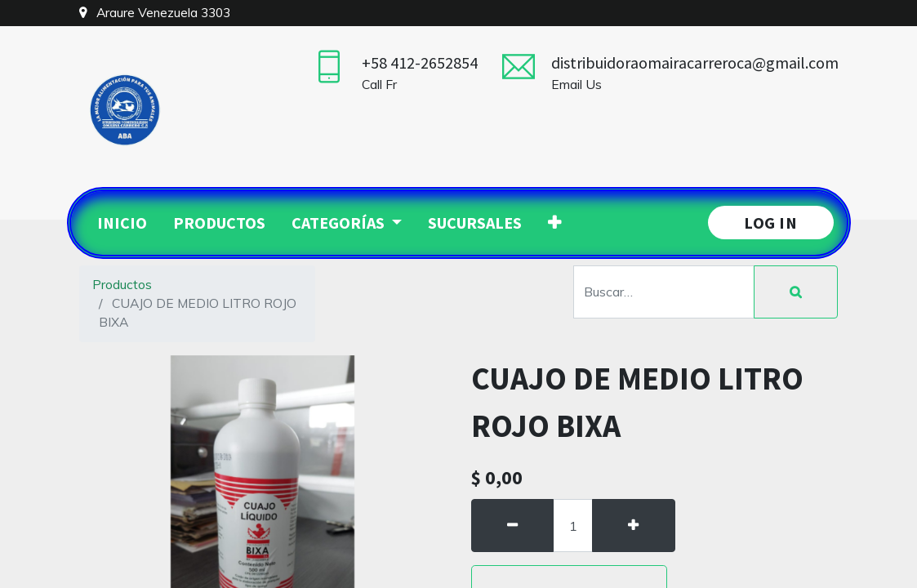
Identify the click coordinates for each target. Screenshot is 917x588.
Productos (122, 284)
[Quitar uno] (513, 526)
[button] (554, 223)
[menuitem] (122, 223)
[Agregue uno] (634, 526)
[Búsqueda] (796, 292)
